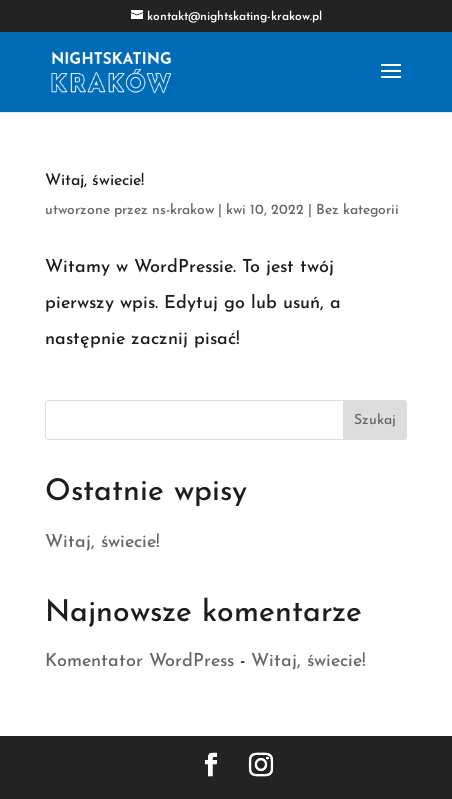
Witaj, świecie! (94, 181)
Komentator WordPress (139, 661)
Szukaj (375, 420)
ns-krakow (183, 210)
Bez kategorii (357, 210)
